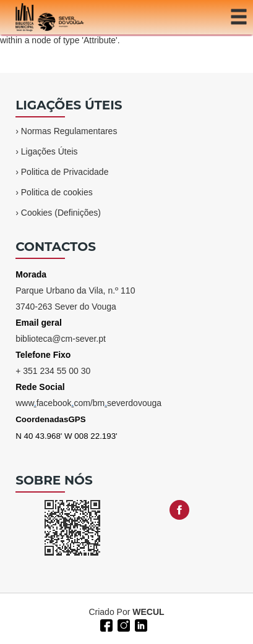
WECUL (148, 612)
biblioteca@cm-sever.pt (61, 339)
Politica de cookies (57, 192)
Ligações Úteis (49, 151)
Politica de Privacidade (65, 172)
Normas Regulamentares (69, 131)
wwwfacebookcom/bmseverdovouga (88, 403)
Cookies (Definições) (61, 213)
